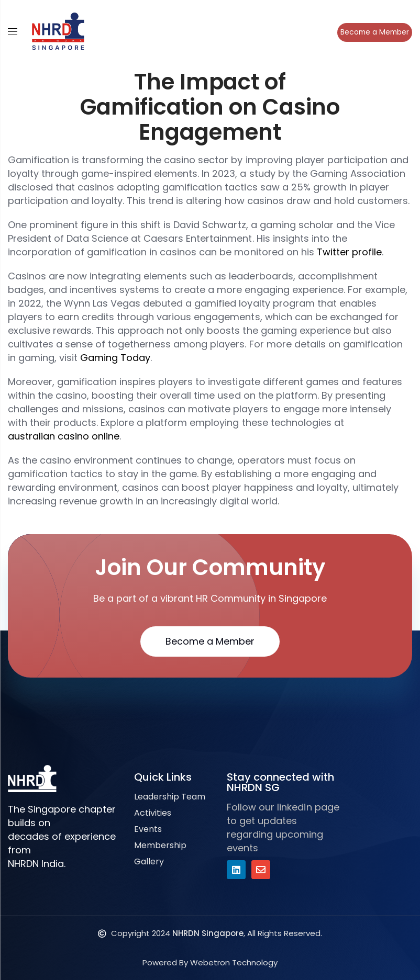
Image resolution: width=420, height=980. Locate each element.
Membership (160, 845)
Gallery (149, 861)
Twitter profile (349, 252)
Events (148, 829)
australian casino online (64, 436)
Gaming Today (115, 358)
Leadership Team (170, 797)
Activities (153, 813)
